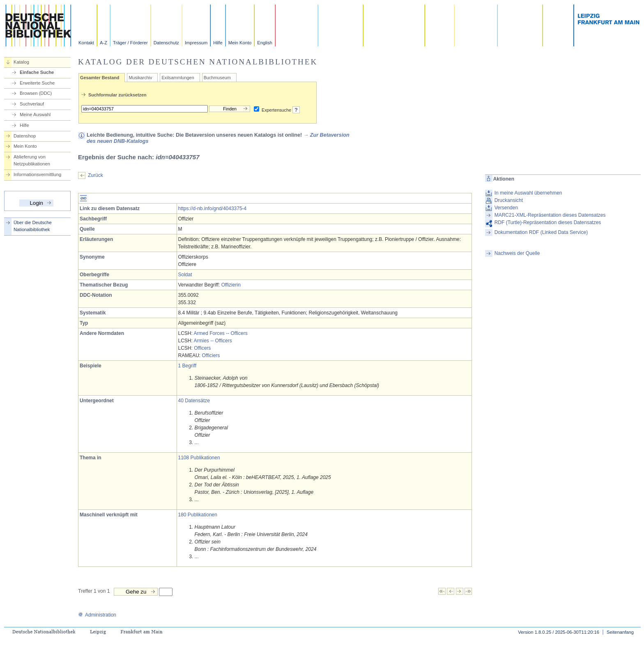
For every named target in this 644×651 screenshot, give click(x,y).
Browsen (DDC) (36, 93)
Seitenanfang (620, 632)
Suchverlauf (32, 104)
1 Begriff (187, 366)
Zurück (95, 175)
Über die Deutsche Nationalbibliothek (33, 226)
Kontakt (86, 43)
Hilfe (218, 43)
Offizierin (231, 285)
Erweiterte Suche (37, 83)
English (265, 43)
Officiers (211, 355)
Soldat (185, 275)
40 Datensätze (194, 401)
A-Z (103, 43)
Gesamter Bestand (100, 78)
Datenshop (25, 136)
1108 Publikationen (199, 458)
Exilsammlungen (178, 78)
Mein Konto (240, 43)
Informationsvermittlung (37, 174)
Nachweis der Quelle (517, 253)
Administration (97, 615)
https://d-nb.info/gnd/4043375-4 (213, 209)
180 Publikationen (198, 515)
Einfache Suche (37, 72)
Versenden (506, 208)
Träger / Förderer (130, 43)
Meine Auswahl (35, 115)
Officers (202, 348)
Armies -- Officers (213, 341)
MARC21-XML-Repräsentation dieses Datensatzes (550, 215)
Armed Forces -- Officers (221, 333)
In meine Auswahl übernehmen (528, 193)
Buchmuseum (217, 78)
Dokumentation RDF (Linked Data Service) (541, 232)
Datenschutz (166, 43)
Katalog (21, 62)
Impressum (196, 43)
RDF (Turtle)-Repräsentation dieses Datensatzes (548, 222)
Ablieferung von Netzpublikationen (32, 160)
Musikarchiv (140, 78)
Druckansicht (509, 200)
